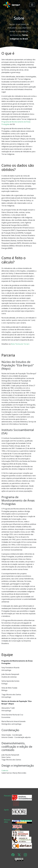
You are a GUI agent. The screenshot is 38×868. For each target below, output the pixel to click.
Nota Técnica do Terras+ (20, 344)
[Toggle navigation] (32, 5)
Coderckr (5, 770)
